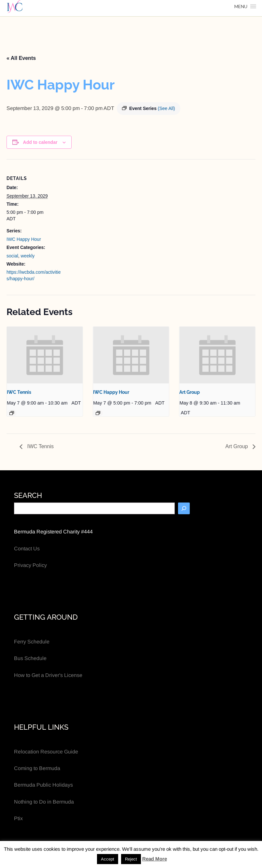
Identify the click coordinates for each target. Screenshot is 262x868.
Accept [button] (108, 859)
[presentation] (45, 355)
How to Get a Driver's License (48, 675)
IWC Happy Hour (24, 239)
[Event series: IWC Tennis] (12, 413)
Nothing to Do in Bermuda (44, 802)
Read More (155, 859)
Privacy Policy (30, 565)
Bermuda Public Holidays (43, 785)
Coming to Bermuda (37, 768)
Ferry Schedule (32, 642)
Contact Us (27, 549)
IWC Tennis (19, 392)
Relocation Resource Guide (46, 752)
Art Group (190, 392)
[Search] (184, 508)
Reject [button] (131, 859)
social (12, 256)
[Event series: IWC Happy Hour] (98, 413)
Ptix (18, 818)
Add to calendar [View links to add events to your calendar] (40, 142)
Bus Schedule (30, 658)
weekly (28, 256)
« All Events (21, 58)
